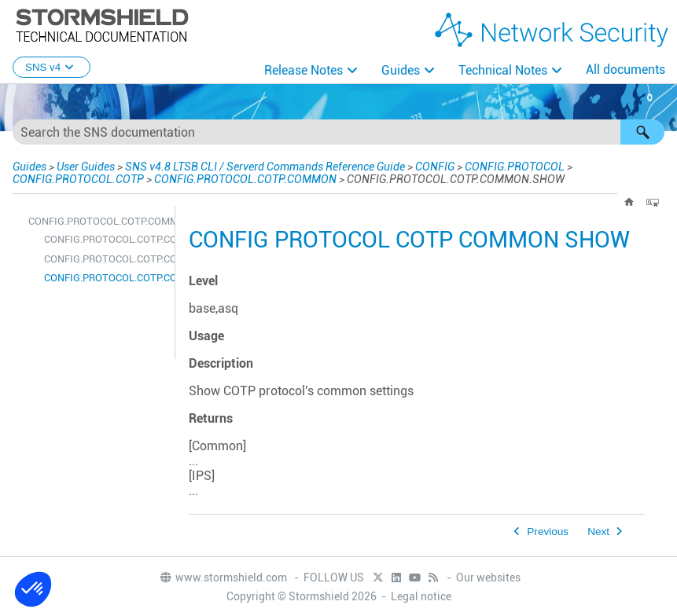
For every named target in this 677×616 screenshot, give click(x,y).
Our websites (488, 577)
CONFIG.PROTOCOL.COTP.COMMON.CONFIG (105, 239)
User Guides (86, 167)
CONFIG (435, 167)
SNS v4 (52, 67)
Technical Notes (503, 70)
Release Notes (304, 70)
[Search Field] (338, 132)
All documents (625, 70)
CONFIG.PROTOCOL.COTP (78, 179)
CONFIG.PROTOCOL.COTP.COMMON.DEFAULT (105, 259)
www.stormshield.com (223, 577)
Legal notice (421, 596)
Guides (401, 70)
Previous (548, 532)
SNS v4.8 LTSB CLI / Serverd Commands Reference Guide (265, 167)
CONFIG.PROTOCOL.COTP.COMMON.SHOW (105, 278)
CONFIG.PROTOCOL (515, 167)
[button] (642, 132)
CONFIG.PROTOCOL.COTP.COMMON (245, 179)
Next (598, 532)
